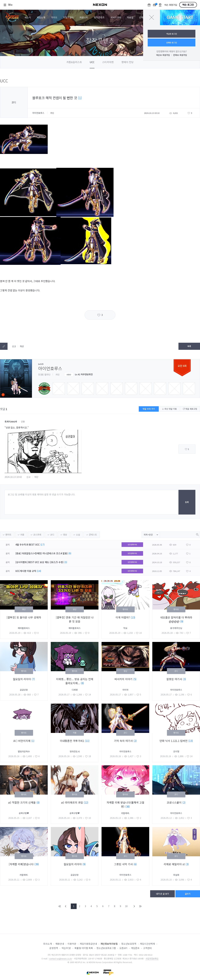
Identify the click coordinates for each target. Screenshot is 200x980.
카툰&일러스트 (74, 62)
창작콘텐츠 (99, 17)
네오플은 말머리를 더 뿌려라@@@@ (176, 619)
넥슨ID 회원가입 (163, 55)
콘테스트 (93, 535)
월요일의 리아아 (22, 679)
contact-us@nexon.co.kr (61, 958)
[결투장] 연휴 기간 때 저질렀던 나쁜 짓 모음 (75, 619)
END (140, 906)
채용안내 (60, 944)
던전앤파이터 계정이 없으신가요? (172, 51)
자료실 (130, 17)
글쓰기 (188, 894)
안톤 (23, 422)
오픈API (123, 948)
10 (126, 906)
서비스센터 (116, 17)
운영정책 (54, 948)
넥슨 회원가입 (171, 5)
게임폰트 (135, 948)
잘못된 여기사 (175, 679)
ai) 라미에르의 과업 (72, 802)
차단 (22, 346)
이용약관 (72, 944)
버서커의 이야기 (124, 679)
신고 (14, 346)
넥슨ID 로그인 (172, 34)
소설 (78, 535)
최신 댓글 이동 (169, 409)
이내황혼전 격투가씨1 (72, 741)
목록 (189, 346)
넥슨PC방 (66, 948)
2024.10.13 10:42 (13, 477)
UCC (92, 62)
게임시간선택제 (147, 944)
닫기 (152, 17)
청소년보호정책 (129, 944)
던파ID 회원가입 (180, 55)
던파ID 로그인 (172, 42)
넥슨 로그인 (188, 5)
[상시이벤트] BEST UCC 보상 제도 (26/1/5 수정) (39, 562)
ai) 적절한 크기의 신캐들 (22, 802)
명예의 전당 (127, 62)
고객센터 (147, 948)
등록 (187, 502)
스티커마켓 (108, 62)
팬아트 (8, 535)
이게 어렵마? (123, 617)
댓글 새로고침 (190, 409)
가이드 (54, 17)
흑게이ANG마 (11, 422)
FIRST (60, 906)
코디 (52, 535)
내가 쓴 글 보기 (162, 894)
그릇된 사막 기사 (124, 864)
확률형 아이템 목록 (84, 948)
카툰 (22, 535)
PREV (66, 906)
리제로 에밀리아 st (175, 864)
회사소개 (48, 944)
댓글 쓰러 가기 (149, 409)
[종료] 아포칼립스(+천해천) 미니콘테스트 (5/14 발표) (42, 553)
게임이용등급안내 (88, 944)
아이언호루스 (39, 113)
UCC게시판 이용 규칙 (26, 571)
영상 (65, 535)
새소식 (28, 17)
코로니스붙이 (175, 802)
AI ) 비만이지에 (22, 741)
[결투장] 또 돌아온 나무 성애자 (24, 617)
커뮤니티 (84, 17)
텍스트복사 (4, 346)
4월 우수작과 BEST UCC (28, 545)
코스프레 (37, 535)
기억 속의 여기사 (124, 741)
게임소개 (41, 17)
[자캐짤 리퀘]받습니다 (22, 864)
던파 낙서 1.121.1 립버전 (174, 741)
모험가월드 (68, 17)
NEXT (134, 906)
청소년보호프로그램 (106, 948)
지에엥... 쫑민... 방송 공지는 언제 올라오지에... (75, 681)
